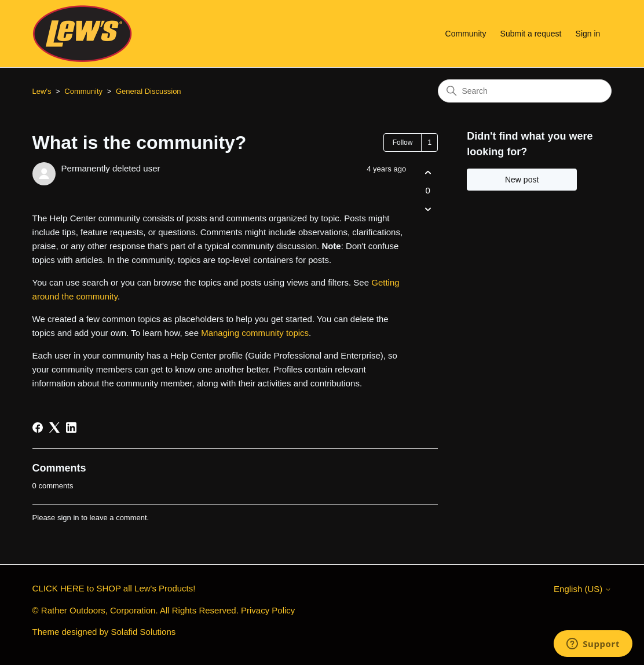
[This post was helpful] (428, 172)
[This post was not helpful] (428, 209)
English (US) (583, 589)
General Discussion (149, 91)
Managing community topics (255, 333)
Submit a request (531, 34)
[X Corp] (54, 427)
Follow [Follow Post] (403, 142)
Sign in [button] (588, 34)
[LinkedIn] (71, 427)
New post (522, 180)
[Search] (525, 91)
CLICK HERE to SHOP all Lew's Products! (114, 588)
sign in (68, 518)
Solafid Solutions (144, 632)
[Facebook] (38, 427)
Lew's (42, 91)
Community (466, 34)
